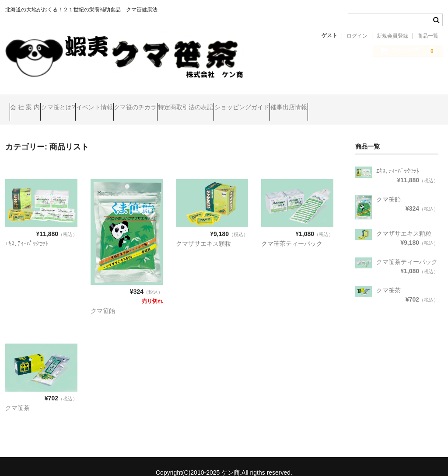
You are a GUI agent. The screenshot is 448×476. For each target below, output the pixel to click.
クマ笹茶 (17, 396)
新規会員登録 (392, 36)
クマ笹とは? (79, 104)
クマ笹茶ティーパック (292, 232)
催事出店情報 (394, 104)
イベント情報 (132, 104)
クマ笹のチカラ (190, 104)
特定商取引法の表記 (257, 104)
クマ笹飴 (103, 299)
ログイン (357, 36)
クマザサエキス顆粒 (203, 232)
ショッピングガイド (330, 104)
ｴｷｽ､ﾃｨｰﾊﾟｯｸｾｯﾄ (27, 232)
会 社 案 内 (29, 104)
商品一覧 (428, 36)
